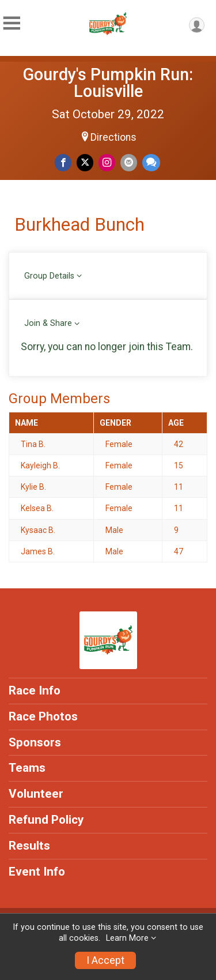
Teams (27, 768)
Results (29, 846)
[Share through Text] (151, 162)
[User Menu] (197, 25)
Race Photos (43, 716)
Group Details (49, 276)
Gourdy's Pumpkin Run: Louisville (108, 83)
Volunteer (36, 794)
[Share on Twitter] (85, 162)
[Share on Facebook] (63, 162)
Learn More (127, 938)
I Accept (105, 960)
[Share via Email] (129, 162)
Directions (113, 137)
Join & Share (48, 323)
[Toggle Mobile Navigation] (12, 23)
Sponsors (35, 742)
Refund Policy (46, 820)
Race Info (35, 690)
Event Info (37, 872)
